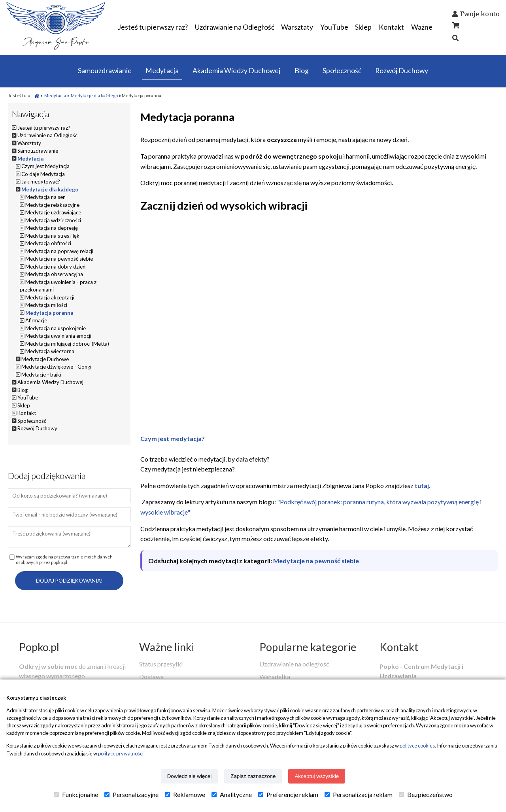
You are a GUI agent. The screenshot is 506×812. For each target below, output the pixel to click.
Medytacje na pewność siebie (316, 561)
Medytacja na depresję (52, 228)
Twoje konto (480, 14)
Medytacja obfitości (48, 243)
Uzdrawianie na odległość (294, 664)
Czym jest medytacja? (173, 438)
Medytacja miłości (46, 305)
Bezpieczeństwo (426, 795)
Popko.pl (39, 647)
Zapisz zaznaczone (253, 776)
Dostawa (151, 677)
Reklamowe (185, 795)
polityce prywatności (121, 753)
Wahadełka (275, 677)
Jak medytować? (41, 182)
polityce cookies (417, 746)
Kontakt (399, 647)
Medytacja (55, 96)
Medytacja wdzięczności (53, 220)
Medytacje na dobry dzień (55, 267)
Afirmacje (36, 320)
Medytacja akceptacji (50, 297)
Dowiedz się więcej (190, 776)
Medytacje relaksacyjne (52, 205)
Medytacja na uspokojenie (56, 328)
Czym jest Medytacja (45, 166)
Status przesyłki (161, 664)
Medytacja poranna (49, 313)
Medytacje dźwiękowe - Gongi (56, 367)
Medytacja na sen (45, 197)
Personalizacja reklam (359, 795)
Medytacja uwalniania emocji (58, 336)
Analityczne (232, 795)
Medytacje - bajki (41, 375)
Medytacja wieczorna (50, 351)
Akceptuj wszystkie (317, 776)
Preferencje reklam (288, 795)
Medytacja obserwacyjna (54, 274)
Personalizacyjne (131, 795)
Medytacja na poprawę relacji (59, 251)
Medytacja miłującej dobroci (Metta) (67, 344)
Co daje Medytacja (43, 174)
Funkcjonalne (76, 795)
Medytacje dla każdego (94, 96)
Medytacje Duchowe (45, 359)
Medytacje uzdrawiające (53, 212)
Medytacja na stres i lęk (52, 236)
